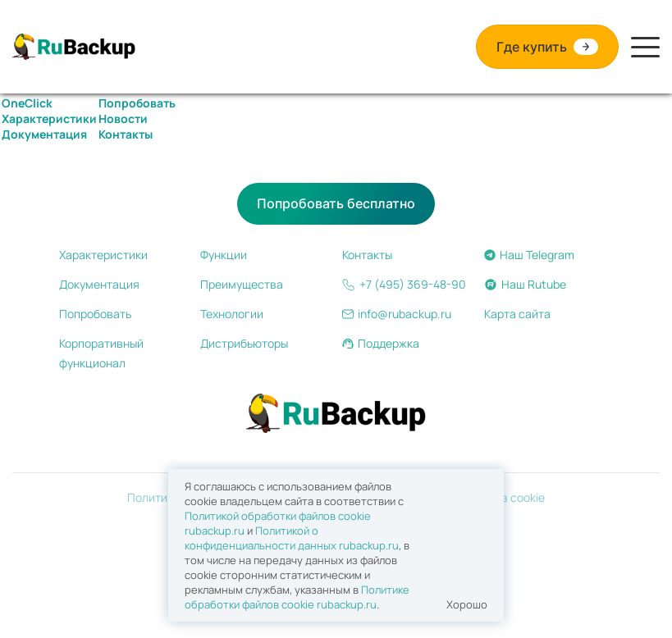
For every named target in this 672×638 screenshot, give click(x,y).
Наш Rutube (525, 284)
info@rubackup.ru (397, 314)
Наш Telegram (529, 255)
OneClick (27, 103)
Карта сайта (517, 314)
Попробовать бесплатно (336, 203)
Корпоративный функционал (101, 353)
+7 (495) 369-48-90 (404, 284)
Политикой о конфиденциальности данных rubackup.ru (292, 538)
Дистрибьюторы (244, 343)
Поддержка (381, 343)
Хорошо (467, 604)
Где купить (547, 47)
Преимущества (242, 284)
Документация (44, 134)
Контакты (126, 134)
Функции (224, 255)
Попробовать (137, 103)
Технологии (232, 314)
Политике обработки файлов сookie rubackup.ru (297, 597)
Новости (123, 118)
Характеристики (49, 118)
